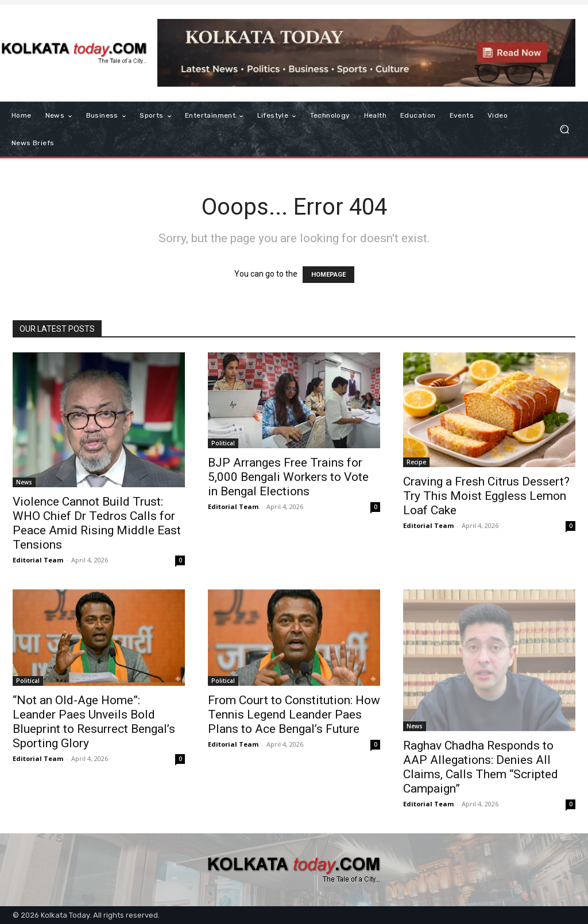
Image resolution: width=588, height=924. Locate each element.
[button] (564, 129)
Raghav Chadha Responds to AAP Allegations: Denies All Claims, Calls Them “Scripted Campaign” (481, 767)
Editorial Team (38, 560)
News (24, 482)
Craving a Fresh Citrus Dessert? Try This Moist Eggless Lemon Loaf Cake (486, 496)
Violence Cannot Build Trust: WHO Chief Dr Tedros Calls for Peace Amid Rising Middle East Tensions (97, 523)
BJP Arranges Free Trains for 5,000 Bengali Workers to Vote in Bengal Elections (288, 477)
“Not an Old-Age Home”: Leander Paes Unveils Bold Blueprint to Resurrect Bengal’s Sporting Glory (94, 722)
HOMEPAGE (328, 275)
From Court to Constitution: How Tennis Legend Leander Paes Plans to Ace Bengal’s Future (294, 715)
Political (223, 443)
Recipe (416, 462)
